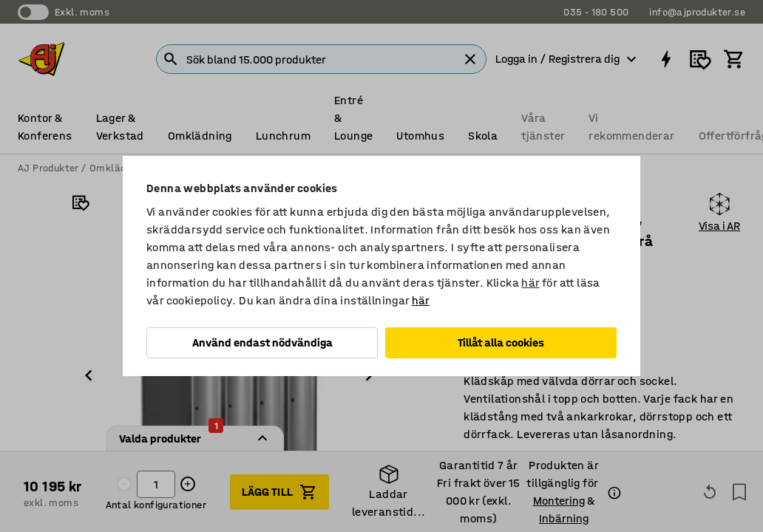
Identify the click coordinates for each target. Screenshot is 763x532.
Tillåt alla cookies (501, 342)
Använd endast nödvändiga (262, 342)
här (530, 283)
